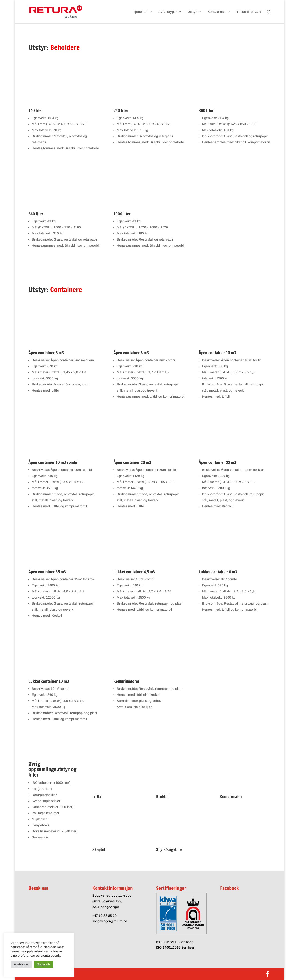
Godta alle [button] (44, 964)
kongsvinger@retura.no (110, 921)
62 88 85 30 (108, 916)
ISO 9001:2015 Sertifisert (175, 942)
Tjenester (140, 12)
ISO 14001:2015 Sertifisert (176, 947)
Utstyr (192, 12)
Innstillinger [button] (21, 964)
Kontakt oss (217, 12)
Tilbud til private (249, 12)
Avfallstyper (168, 12)
